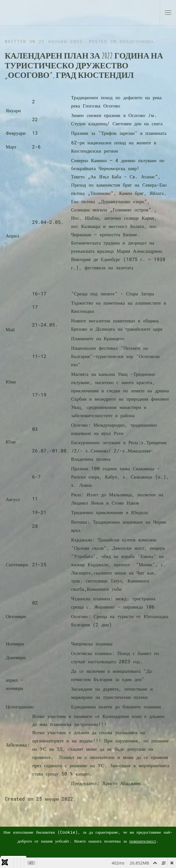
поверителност (143, 841)
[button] (168, 13)
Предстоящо (137, 41)
